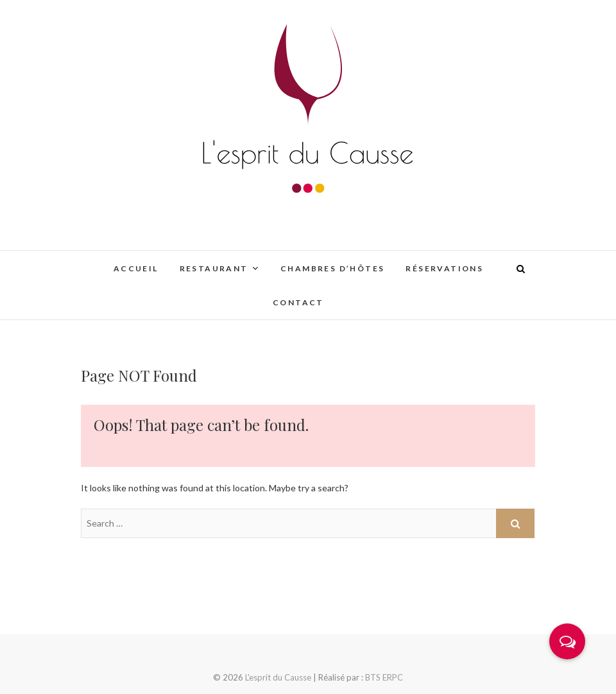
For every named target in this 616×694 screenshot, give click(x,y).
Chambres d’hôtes (332, 268)
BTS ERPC (384, 677)
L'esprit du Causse (278, 677)
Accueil (136, 268)
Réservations (444, 268)
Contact (298, 302)
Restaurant (214, 268)
